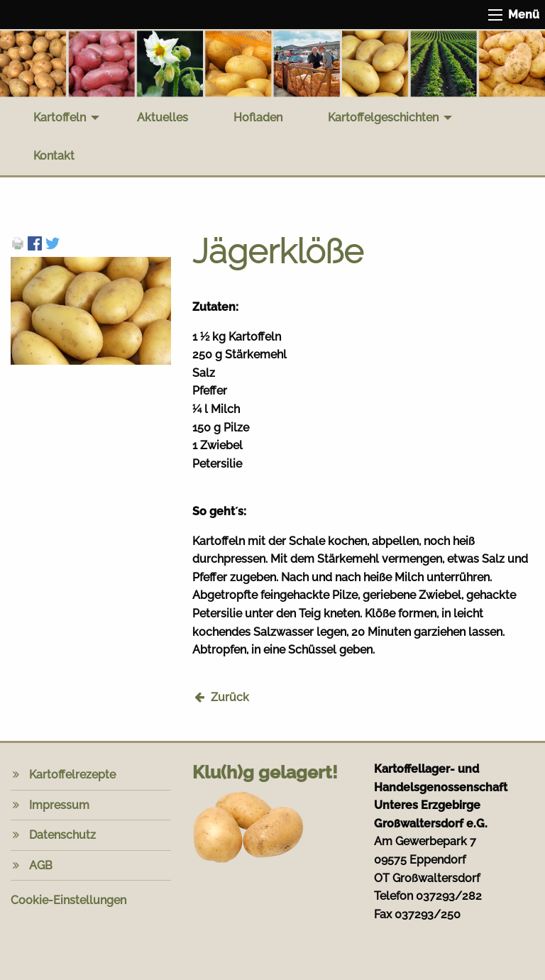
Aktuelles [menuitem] (163, 117)
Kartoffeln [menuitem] (60, 117)
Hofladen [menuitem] (258, 117)
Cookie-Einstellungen (68, 900)
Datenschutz (62, 835)
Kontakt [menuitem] (54, 156)
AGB (41, 865)
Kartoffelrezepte (72, 775)
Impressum (59, 805)
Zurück (230, 697)
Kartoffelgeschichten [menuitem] (383, 117)
